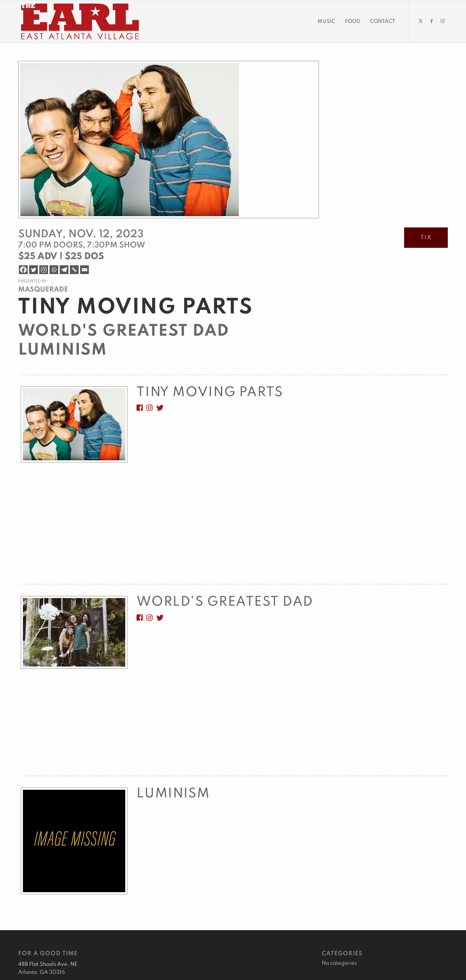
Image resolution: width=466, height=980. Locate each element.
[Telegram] (64, 270)
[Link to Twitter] (420, 21)
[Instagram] (44, 270)
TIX (426, 238)
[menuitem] (326, 22)
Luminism (63, 350)
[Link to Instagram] (442, 21)
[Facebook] (23, 270)
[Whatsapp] (54, 270)
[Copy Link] (74, 270)
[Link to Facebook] (431, 21)
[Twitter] (33, 270)
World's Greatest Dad (124, 331)
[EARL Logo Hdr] (80, 22)
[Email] (84, 270)
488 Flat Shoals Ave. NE (48, 964)
